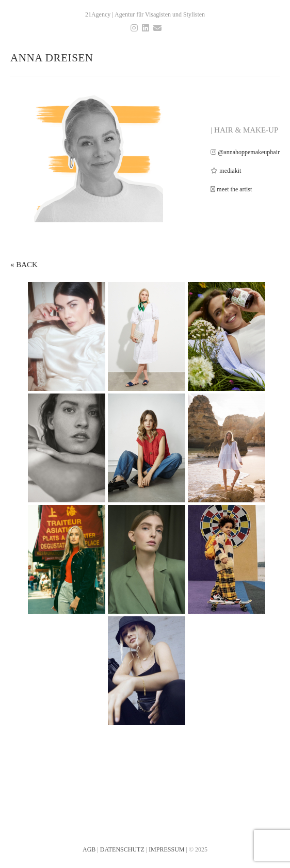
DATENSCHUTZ (122, 829)
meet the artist (234, 189)
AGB (89, 829)
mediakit (230, 171)
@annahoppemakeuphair (249, 152)
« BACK (24, 265)
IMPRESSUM (166, 829)
